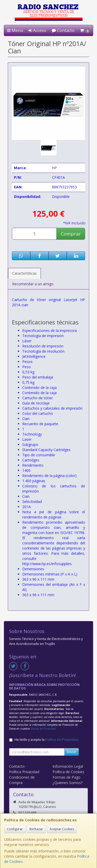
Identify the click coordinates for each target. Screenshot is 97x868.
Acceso (37, 30)
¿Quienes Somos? (68, 783)
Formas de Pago (66, 777)
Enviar (72, 752)
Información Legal (68, 766)
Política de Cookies (68, 772)
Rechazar (36, 829)
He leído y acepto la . (46, 740)
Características (24, 273)
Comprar (71, 234)
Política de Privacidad (43, 729)
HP (54, 168)
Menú (15, 30)
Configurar (15, 829)
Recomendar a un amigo (33, 284)
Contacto (63, 30)
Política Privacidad (24, 772)
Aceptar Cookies (62, 829)
